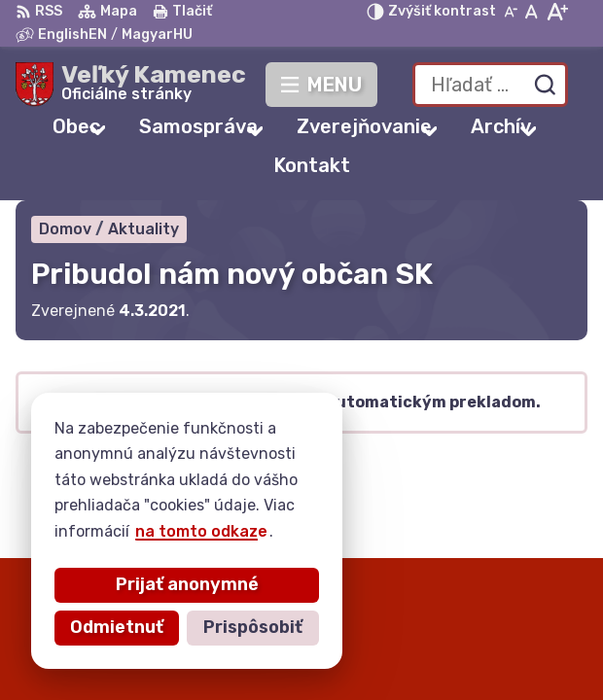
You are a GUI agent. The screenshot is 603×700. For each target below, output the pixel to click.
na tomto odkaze (201, 531)
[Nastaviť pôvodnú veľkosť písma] (532, 12)
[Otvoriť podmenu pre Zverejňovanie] (429, 131)
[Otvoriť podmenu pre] (97, 130)
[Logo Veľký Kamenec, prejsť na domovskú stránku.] (131, 85)
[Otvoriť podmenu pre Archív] (528, 131)
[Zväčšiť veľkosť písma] (557, 12)
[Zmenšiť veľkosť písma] (511, 12)
